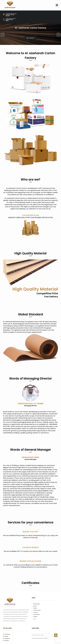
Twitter (6, 636)
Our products (37, 610)
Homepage (36, 604)
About (35, 606)
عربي (35, 619)
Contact (35, 612)
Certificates (36, 614)
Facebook (7, 634)
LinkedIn (7, 641)
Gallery (35, 608)
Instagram (7, 638)
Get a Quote (31, 38)
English (35, 617)
